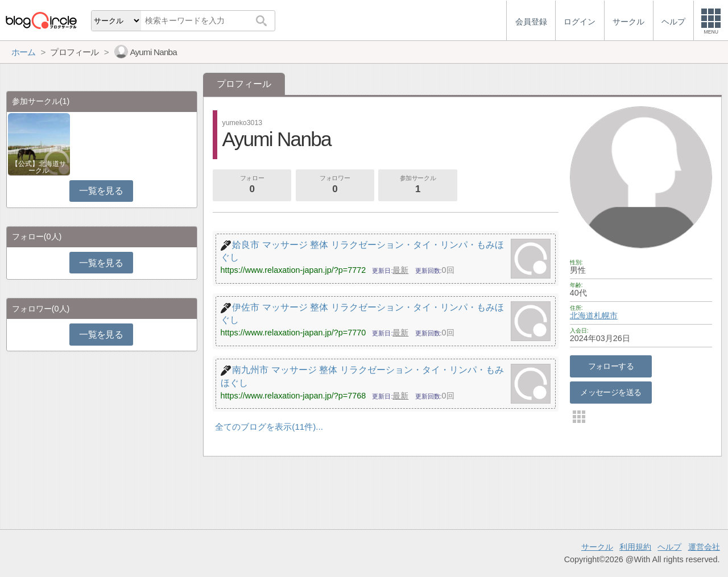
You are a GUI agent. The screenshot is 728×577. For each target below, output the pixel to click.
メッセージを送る (611, 392)
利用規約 (635, 547)
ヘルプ (669, 547)
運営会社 (704, 547)
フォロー (252, 185)
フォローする (611, 366)
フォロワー (335, 185)
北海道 (582, 316)
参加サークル (418, 185)
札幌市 (606, 316)
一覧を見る (101, 191)
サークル (597, 547)
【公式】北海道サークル (39, 167)
